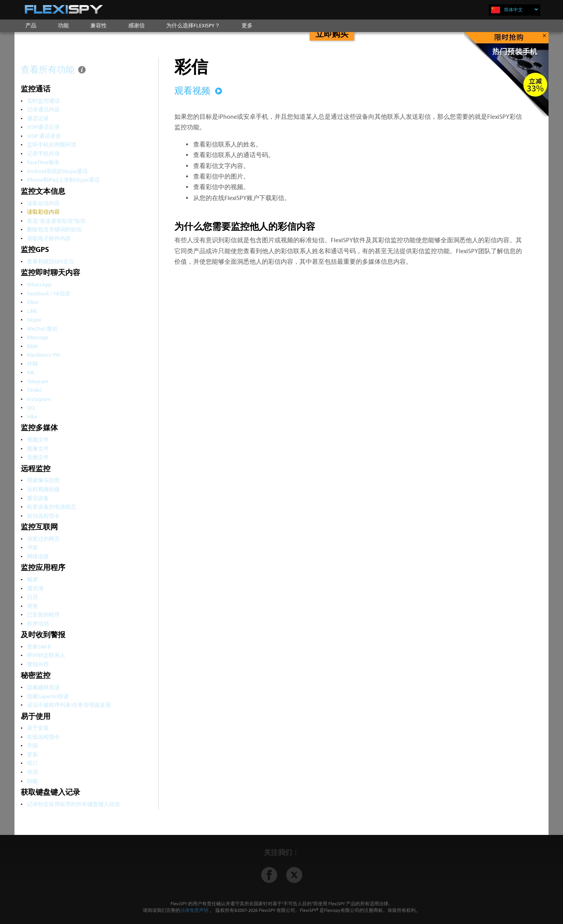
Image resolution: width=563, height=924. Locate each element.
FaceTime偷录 (43, 162)
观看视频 (197, 90)
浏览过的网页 (43, 539)
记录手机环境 (43, 153)
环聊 (32, 364)
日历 (32, 597)
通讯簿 (35, 588)
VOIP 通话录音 (44, 136)
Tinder (34, 390)
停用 (32, 772)
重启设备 (38, 498)
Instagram (39, 399)
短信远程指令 (43, 516)
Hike (32, 416)
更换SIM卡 (39, 646)
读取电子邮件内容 (49, 238)
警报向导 (38, 664)
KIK (31, 372)
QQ (31, 407)
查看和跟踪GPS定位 (51, 261)
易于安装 (38, 728)
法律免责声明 (194, 910)
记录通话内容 (43, 109)
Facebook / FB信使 (49, 293)
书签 (32, 547)
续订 (32, 763)
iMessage (38, 337)
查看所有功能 (54, 69)
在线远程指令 (43, 737)
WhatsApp (39, 284)
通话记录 (38, 118)
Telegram (38, 381)
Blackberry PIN (44, 355)
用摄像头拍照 (43, 480)
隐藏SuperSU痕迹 (48, 696)
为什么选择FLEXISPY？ (193, 25)
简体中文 (521, 10)
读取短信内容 (43, 203)
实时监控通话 (43, 101)
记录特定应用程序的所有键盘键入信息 (74, 804)
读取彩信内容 (43, 212)
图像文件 (38, 448)
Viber (33, 302)
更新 (32, 754)
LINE (32, 311)
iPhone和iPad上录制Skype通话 (63, 180)
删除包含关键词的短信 (54, 229)
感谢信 (136, 25)
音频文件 (38, 457)
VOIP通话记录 (43, 127)
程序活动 (38, 623)
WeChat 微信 (42, 328)
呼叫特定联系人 (46, 655)
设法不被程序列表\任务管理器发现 (69, 705)
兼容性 (99, 25)
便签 (32, 606)
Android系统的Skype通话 (57, 171)
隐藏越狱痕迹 (43, 687)
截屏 (32, 579)
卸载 (32, 781)
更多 (247, 25)
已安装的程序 (43, 614)
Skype (34, 319)
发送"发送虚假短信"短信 (56, 221)
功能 (63, 25)
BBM (32, 346)
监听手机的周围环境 (52, 144)
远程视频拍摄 (43, 489)
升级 (32, 745)
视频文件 (38, 439)
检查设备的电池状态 (52, 507)
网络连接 (38, 556)
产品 (31, 25)
